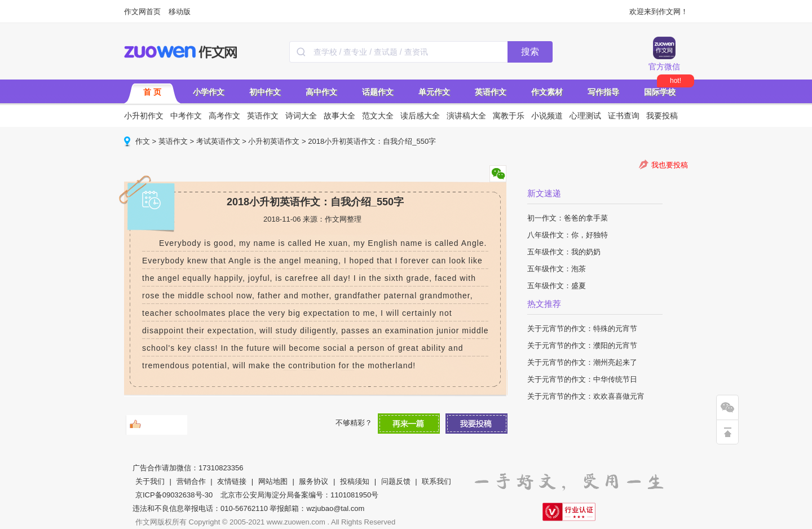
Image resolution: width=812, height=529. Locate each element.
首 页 (152, 92)
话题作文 (378, 92)
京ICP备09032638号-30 (174, 495)
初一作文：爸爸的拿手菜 (568, 218)
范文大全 (378, 116)
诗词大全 (301, 116)
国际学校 (660, 92)
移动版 (180, 12)
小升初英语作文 (274, 141)
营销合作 (191, 481)
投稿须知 (355, 481)
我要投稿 (662, 116)
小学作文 (209, 92)
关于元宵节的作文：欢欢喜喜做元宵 (586, 396)
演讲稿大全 (466, 116)
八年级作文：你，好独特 (568, 235)
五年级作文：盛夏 (557, 286)
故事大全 (339, 116)
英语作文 (491, 92)
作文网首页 (142, 12)
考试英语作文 (218, 141)
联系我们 (436, 481)
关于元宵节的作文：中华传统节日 (582, 379)
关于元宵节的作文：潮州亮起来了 (582, 362)
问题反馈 (396, 481)
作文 (143, 141)
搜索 (530, 52)
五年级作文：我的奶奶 (564, 252)
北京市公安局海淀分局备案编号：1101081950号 (299, 495)
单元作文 (434, 92)
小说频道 (547, 116)
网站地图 (273, 481)
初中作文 (265, 92)
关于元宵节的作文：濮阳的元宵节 (582, 345)
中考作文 (186, 116)
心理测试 (585, 116)
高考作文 (224, 116)
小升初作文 (144, 116)
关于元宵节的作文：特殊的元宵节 (582, 329)
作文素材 (547, 92)
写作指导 (603, 92)
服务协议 (314, 481)
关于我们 (150, 481)
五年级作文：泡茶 (557, 269)
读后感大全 (420, 116)
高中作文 (321, 92)
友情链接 (232, 481)
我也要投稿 (670, 165)
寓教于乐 (509, 116)
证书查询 (624, 116)
